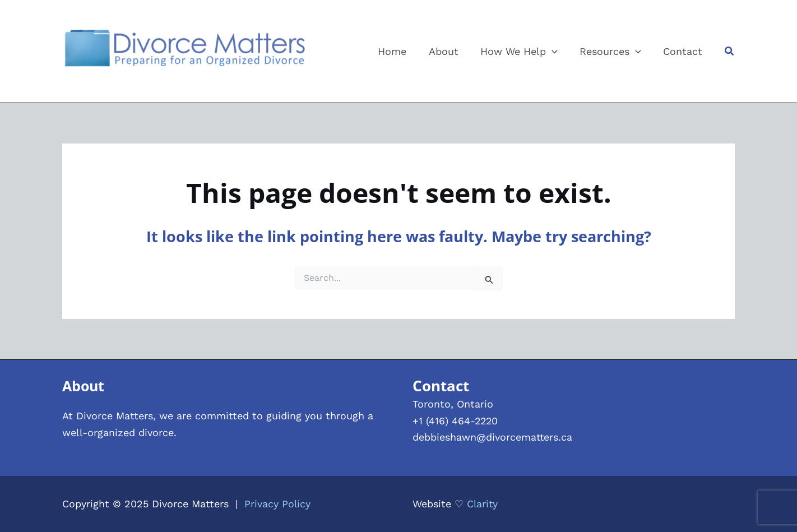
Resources (613, 52)
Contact (684, 51)
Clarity (483, 504)
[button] (730, 51)
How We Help (523, 52)
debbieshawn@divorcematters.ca (493, 437)
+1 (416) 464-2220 (456, 421)
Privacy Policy (278, 504)
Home (400, 51)
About (450, 51)
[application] (556, 52)
